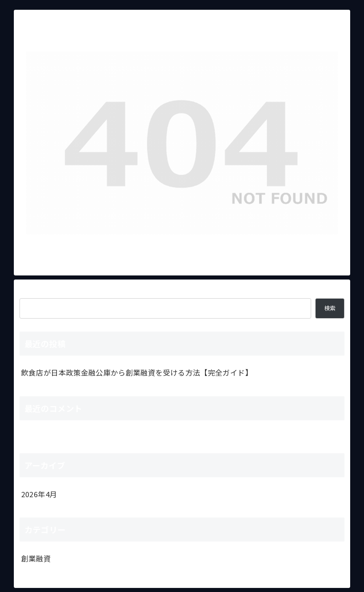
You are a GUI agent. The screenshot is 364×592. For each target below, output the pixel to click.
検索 (27, 291)
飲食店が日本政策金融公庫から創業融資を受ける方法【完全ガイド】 (137, 372)
